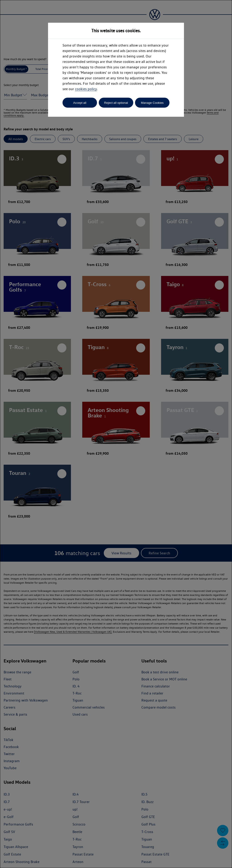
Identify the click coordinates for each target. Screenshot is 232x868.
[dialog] (116, 434)
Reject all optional (116, 103)
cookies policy (86, 89)
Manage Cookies (152, 103)
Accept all (80, 103)
